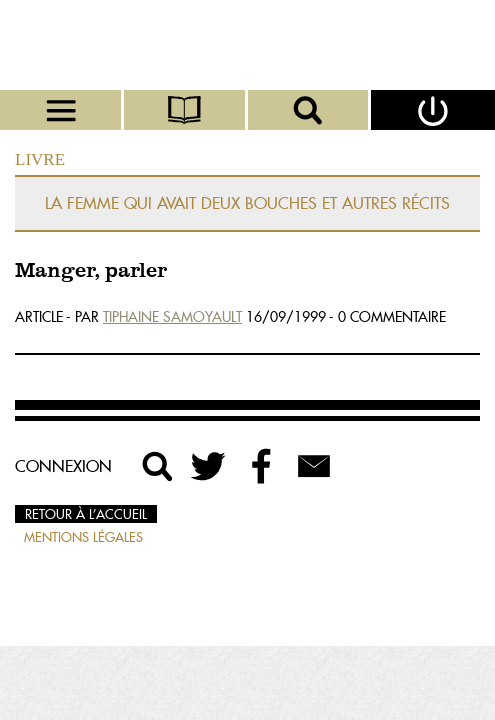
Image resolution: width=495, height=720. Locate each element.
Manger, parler (91, 271)
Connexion (63, 466)
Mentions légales (83, 537)
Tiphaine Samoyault (172, 317)
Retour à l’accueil (86, 514)
